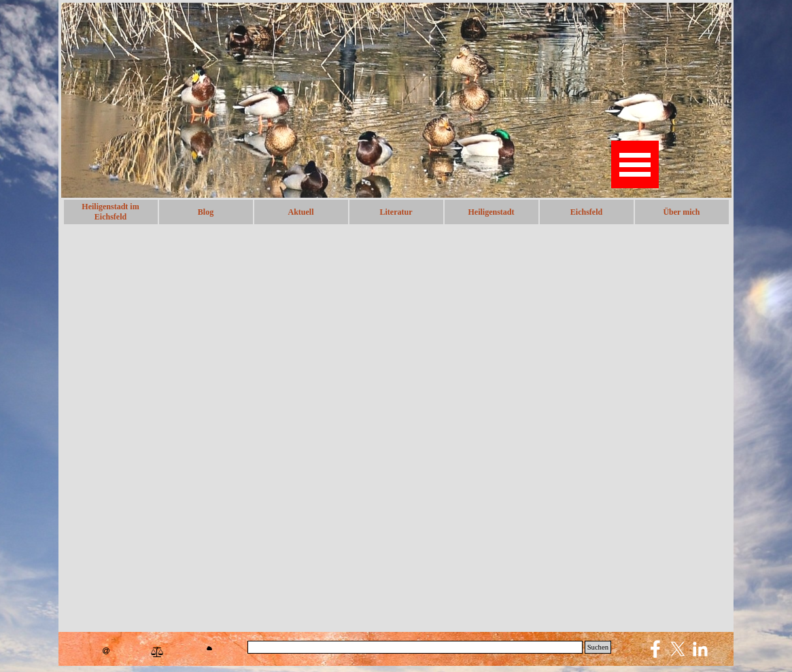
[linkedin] (700, 649)
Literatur (396, 212)
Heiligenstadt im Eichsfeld (110, 212)
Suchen (598, 647)
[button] (106, 651)
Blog (206, 212)
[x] (678, 649)
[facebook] (655, 649)
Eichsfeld (586, 212)
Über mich (681, 212)
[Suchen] (415, 647)
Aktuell (300, 212)
